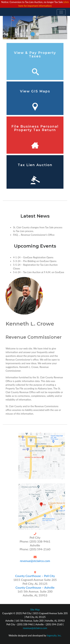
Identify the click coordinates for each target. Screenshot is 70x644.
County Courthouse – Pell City (35, 576)
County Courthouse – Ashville (35, 587)
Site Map (35, 610)
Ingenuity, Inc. (54, 635)
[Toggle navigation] (61, 12)
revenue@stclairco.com (35, 561)
